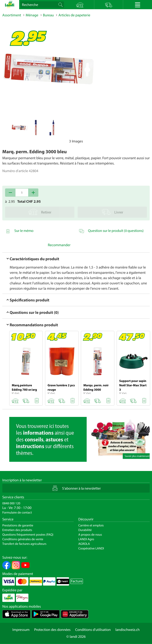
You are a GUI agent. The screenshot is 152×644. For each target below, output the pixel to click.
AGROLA (84, 544)
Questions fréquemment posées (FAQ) (28, 534)
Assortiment (12, 15)
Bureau (48, 15)
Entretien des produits (17, 530)
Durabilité (85, 530)
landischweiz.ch (128, 630)
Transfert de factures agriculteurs (24, 544)
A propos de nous (90, 534)
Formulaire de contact (17, 512)
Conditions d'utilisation (93, 630)
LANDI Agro (86, 539)
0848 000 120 (11, 503)
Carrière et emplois (91, 525)
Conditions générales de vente (23, 539)
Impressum (21, 630)
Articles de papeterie (74, 15)
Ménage (32, 15)
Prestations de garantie (18, 525)
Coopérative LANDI (91, 548)
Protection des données (52, 630)
